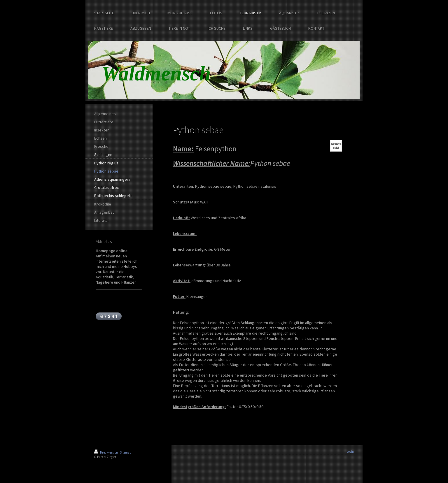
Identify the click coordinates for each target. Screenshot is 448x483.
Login (350, 452)
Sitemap (126, 452)
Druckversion (106, 452)
